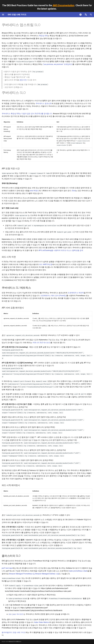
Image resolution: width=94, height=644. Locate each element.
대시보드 (16, 614)
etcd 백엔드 (35, 191)
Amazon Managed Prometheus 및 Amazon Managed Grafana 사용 (34, 574)
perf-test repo (7, 568)
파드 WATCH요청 (46, 264)
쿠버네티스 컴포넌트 (44, 103)
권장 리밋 (23, 80)
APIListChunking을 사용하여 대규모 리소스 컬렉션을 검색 (61, 250)
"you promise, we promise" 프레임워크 (58, 64)
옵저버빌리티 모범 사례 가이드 (14, 632)
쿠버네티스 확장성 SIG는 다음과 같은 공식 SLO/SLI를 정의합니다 (27, 114)
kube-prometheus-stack (78, 571)
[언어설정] (86, 15)
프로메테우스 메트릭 (76, 293)
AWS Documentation (63, 5)
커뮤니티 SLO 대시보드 (41, 343)
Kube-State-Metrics (42, 622)
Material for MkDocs (15, 642)
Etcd (74, 191)
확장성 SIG (43, 36)
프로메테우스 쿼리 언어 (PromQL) (53, 296)
